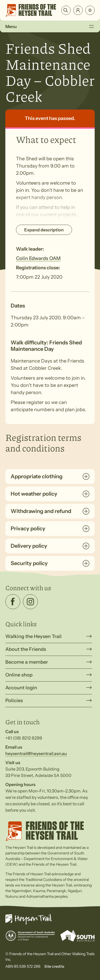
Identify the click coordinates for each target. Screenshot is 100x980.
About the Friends (26, 649)
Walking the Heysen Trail (33, 636)
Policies (14, 701)
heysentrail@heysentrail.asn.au (36, 753)
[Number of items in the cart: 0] (90, 10)
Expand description (44, 230)
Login (78, 10)
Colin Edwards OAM (38, 258)
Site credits (54, 966)
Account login (21, 688)
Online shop (19, 675)
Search (66, 10)
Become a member (27, 662)
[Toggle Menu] (91, 26)
